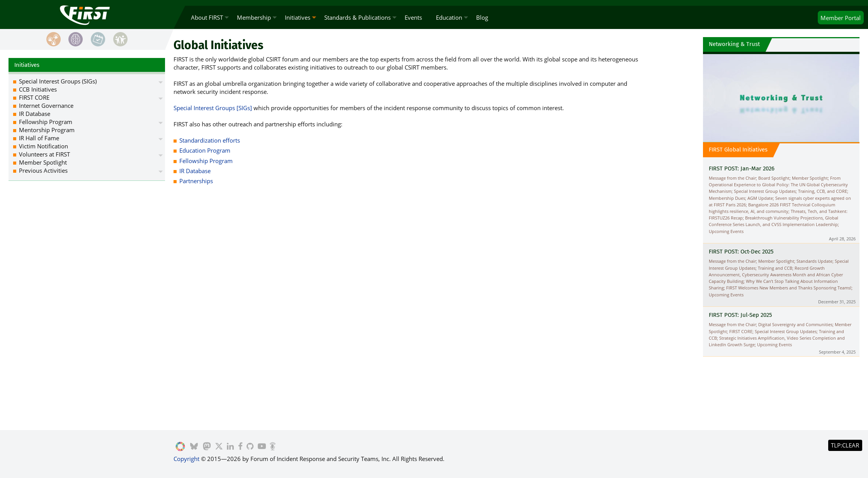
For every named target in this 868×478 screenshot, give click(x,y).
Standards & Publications (357, 17)
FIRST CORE (34, 97)
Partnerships (196, 181)
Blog (482, 17)
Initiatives (298, 17)
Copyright (186, 459)
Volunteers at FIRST (44, 154)
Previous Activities (43, 170)
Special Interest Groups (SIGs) (58, 81)
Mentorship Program (47, 130)
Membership (254, 17)
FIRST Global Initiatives (738, 150)
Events (413, 17)
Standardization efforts (210, 140)
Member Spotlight (43, 162)
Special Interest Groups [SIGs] (213, 108)
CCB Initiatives (38, 89)
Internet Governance (46, 105)
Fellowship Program (206, 161)
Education (449, 17)
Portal (841, 18)
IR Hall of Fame (39, 138)
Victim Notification (43, 146)
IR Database (195, 171)
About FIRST (207, 17)
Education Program (205, 150)
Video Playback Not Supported (781, 97)
